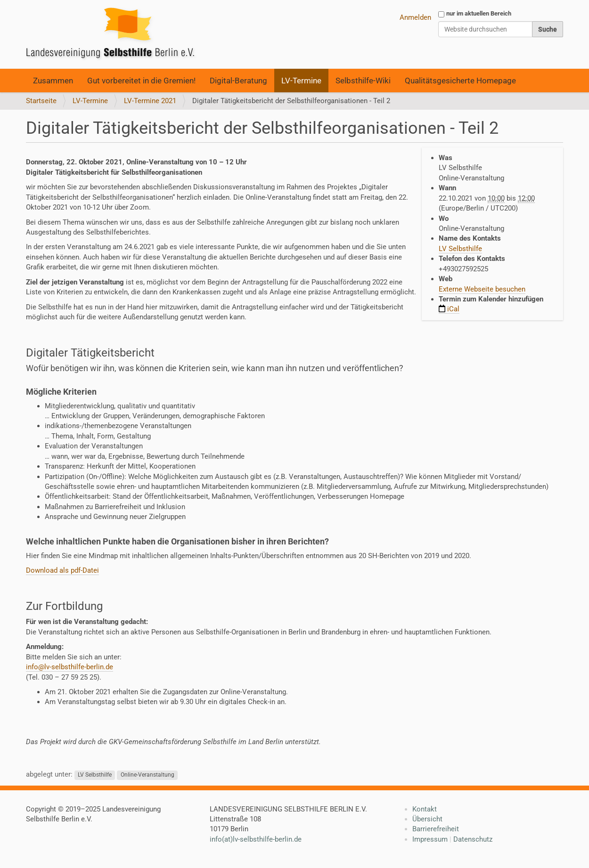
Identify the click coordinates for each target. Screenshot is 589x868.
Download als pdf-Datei (62, 570)
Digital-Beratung (238, 81)
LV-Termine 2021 (150, 101)
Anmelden (415, 17)
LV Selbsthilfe (460, 249)
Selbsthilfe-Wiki (363, 81)
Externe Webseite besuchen (482, 289)
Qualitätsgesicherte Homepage (460, 81)
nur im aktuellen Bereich (479, 13)
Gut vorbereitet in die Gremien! (141, 81)
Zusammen (53, 81)
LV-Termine (301, 81)
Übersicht (427, 819)
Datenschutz (473, 839)
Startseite (41, 101)
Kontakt (425, 809)
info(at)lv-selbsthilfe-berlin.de (256, 839)
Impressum (430, 839)
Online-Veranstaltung (147, 775)
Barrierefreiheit (436, 829)
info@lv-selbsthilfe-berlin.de (70, 667)
